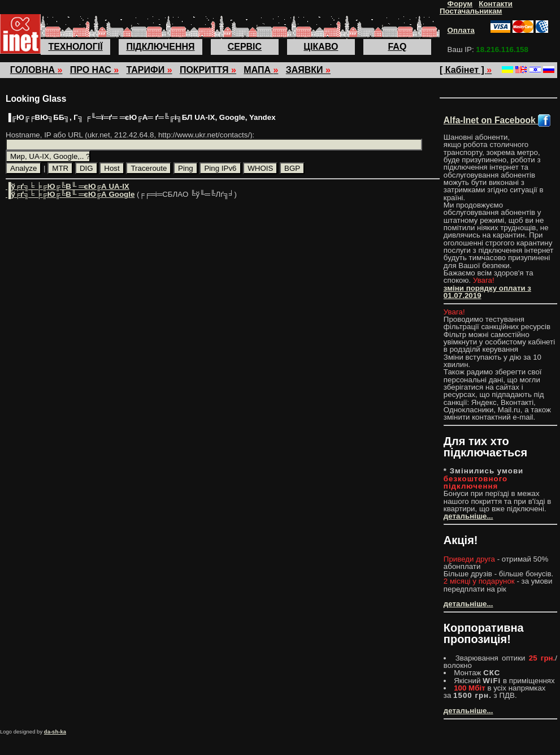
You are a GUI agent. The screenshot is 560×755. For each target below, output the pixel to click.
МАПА (261, 70)
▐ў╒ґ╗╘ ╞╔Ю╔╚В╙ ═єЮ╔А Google (70, 194)
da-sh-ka (55, 732)
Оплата (461, 30)
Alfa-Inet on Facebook (497, 120)
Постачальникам (471, 11)
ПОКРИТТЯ (208, 70)
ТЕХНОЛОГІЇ (75, 47)
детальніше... (468, 516)
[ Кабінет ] (466, 70)
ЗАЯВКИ (308, 70)
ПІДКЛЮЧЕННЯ (160, 47)
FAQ (397, 47)
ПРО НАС (94, 70)
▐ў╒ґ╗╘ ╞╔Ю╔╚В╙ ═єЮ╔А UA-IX (68, 186)
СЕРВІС (245, 47)
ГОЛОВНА (36, 70)
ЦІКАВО (321, 47)
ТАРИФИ (149, 70)
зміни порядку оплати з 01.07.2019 (487, 292)
